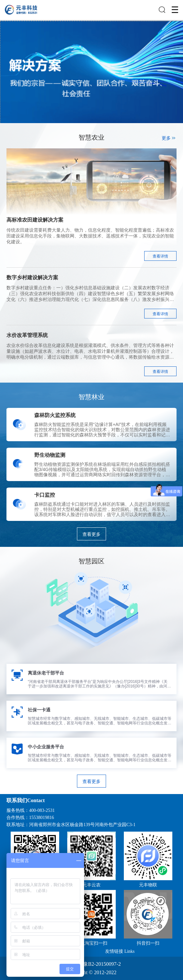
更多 (169, 138)
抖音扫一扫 (148, 943)
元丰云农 (91, 885)
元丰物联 (148, 885)
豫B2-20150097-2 (102, 964)
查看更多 (91, 534)
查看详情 (160, 256)
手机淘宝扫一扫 (91, 943)
